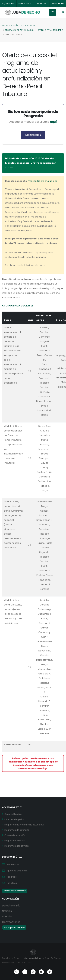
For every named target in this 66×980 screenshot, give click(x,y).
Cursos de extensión (15, 835)
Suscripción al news (14, 927)
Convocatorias (11, 922)
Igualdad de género (17, 871)
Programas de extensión (17, 830)
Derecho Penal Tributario (50, 30)
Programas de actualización (20, 30)
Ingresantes (8, 3)
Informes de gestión (15, 819)
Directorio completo (15, 891)
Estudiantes (25, 3)
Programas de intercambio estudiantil (24, 825)
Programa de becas (15, 841)
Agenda (7, 917)
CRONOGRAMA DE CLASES (18, 306)
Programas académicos (17, 846)
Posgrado (30, 26)
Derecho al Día (11, 906)
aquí (53, 122)
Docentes (41, 3)
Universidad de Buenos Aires (36, 958)
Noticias (7, 911)
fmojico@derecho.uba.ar (43, 181)
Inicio (5, 26)
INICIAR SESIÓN (33, 135)
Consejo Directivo (13, 814)
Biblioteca (12, 883)
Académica (16, 26)
